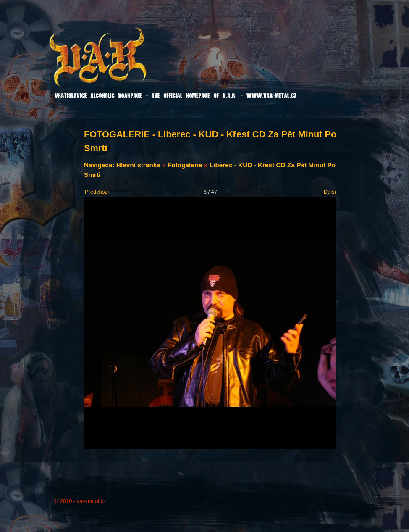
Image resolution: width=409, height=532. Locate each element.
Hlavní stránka (138, 165)
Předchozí (97, 192)
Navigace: (100, 165)
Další (330, 192)
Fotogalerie (185, 165)
